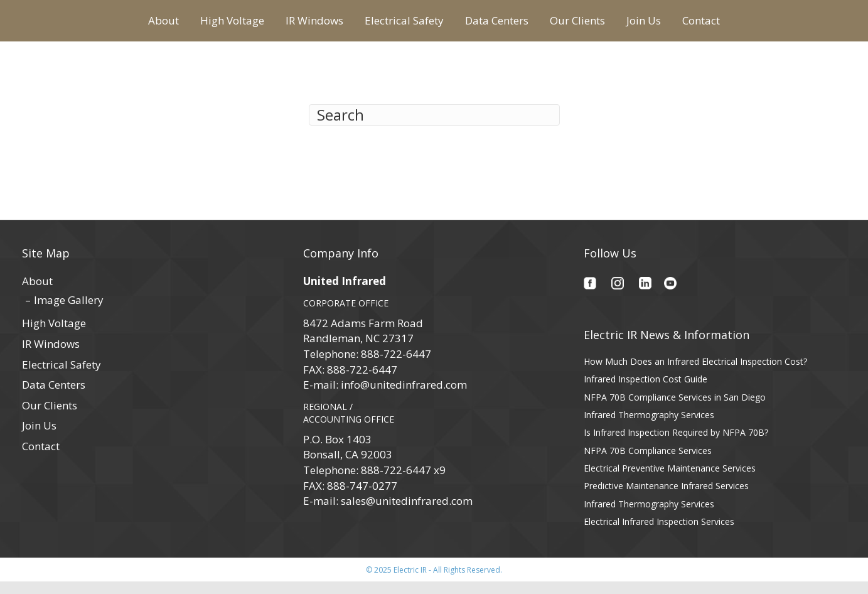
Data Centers (597, 25)
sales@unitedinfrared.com (407, 513)
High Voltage (132, 25)
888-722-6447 (396, 366)
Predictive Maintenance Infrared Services (666, 498)
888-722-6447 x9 (403, 482)
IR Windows (214, 25)
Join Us (744, 25)
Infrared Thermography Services (649, 427)
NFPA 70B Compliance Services (648, 462)
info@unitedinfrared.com (404, 397)
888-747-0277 (362, 498)
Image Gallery (69, 312)
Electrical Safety (304, 25)
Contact (801, 25)
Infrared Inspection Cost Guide (646, 391)
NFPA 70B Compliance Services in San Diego (675, 409)
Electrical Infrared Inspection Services (659, 533)
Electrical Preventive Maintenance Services (670, 480)
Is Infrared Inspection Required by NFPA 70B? (676, 445)
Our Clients (678, 25)
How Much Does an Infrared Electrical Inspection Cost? (695, 373)
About (63, 25)
